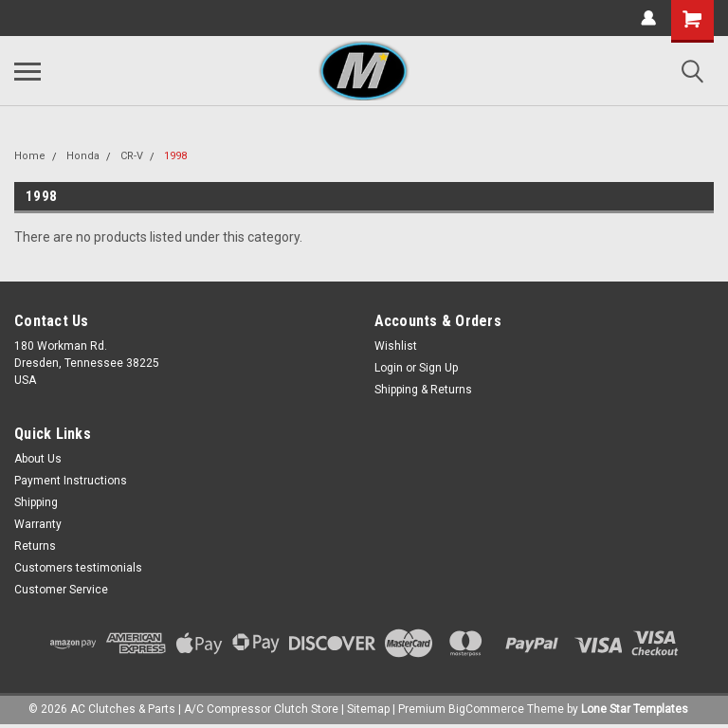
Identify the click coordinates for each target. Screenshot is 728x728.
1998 (175, 156)
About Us (38, 459)
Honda (83, 156)
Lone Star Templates (635, 709)
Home (30, 156)
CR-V (132, 156)
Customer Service (61, 590)
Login (389, 368)
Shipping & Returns (423, 390)
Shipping (36, 502)
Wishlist (396, 346)
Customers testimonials (78, 568)
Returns (35, 546)
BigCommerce (486, 709)
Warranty (38, 524)
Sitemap (368, 709)
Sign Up (438, 368)
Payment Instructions (71, 481)
